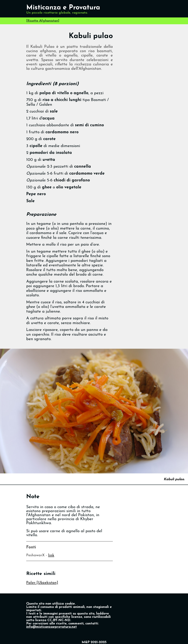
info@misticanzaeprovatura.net (52, 627)
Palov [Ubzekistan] (42, 583)
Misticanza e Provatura (63, 8)
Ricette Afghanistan (43, 21)
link (51, 555)
